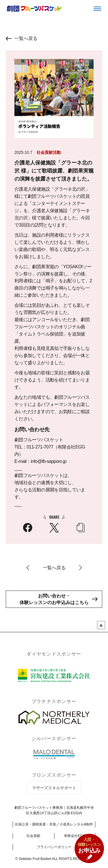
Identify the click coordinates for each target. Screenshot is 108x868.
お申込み (89, 845)
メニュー (97, 9)
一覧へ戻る (26, 38)
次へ (80, 568)
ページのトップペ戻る (101, 625)
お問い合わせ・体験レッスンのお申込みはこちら (54, 599)
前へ (28, 568)
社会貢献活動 (49, 152)
